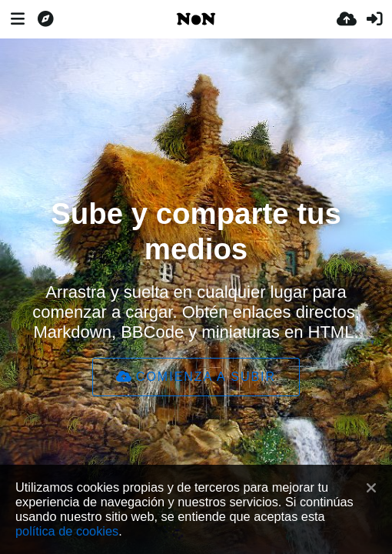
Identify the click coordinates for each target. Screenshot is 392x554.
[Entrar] (374, 19)
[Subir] (347, 19)
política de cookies (67, 531)
